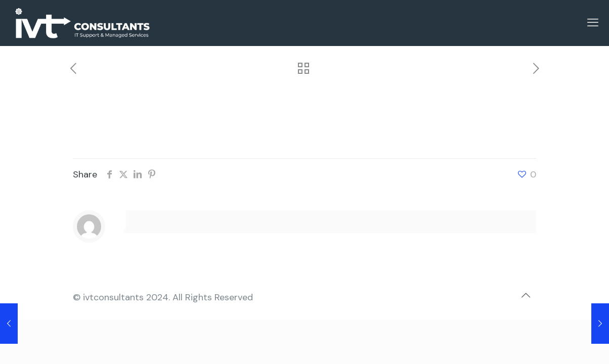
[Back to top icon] (526, 295)
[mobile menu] (593, 23)
